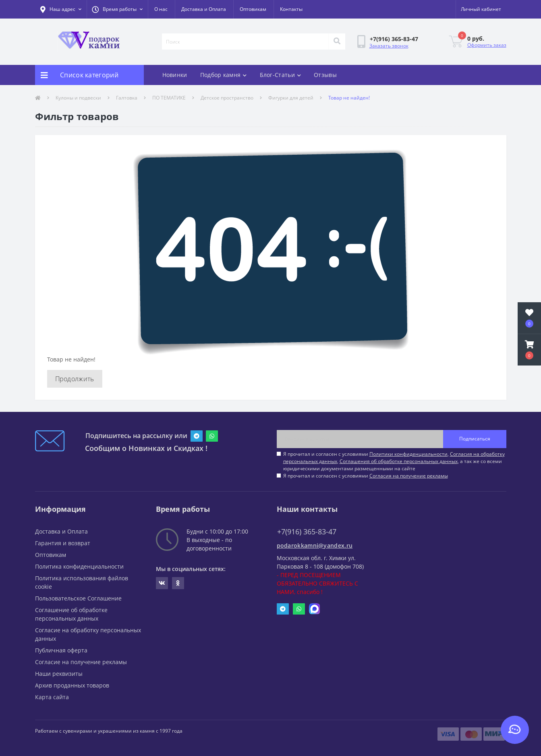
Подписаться (475, 439)
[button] (117, 9)
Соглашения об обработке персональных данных (399, 461)
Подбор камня (224, 75)
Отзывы (325, 75)
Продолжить (75, 379)
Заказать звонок (389, 46)
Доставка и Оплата (204, 9)
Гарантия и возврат (63, 543)
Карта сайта (52, 697)
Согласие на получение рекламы (81, 662)
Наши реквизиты (59, 674)
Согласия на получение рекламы (409, 476)
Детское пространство (227, 98)
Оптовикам (253, 9)
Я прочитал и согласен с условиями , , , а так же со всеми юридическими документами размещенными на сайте (394, 461)
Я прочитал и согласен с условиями (366, 476)
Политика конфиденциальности (79, 566)
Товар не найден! (349, 98)
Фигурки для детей (291, 98)
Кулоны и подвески (78, 98)
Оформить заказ (487, 45)
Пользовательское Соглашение (78, 598)
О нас (161, 9)
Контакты (291, 9)
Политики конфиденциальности (408, 454)
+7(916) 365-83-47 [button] (307, 532)
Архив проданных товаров (72, 685)
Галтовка (127, 98)
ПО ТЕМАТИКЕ (169, 98)
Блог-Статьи (281, 75)
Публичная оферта (61, 650)
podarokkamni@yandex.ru (315, 545)
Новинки (175, 75)
